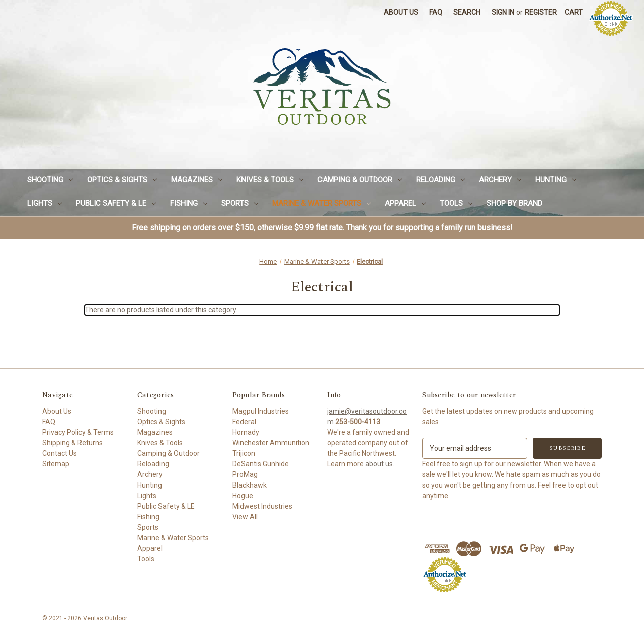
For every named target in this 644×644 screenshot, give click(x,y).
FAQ (436, 12)
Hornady (246, 432)
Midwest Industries (262, 506)
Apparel (405, 203)
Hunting (556, 180)
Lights (45, 203)
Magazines (197, 180)
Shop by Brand (514, 203)
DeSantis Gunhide (261, 464)
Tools (456, 203)
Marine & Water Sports (321, 203)
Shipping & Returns (72, 443)
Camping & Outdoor (360, 180)
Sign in (503, 12)
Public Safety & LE (116, 203)
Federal (244, 422)
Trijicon (244, 453)
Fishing (189, 203)
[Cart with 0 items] (574, 12)
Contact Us (60, 453)
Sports (240, 203)
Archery (500, 180)
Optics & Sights (122, 180)
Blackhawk (250, 485)
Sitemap (56, 464)
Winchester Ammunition (271, 443)
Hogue (243, 496)
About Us (401, 12)
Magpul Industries (261, 411)
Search (467, 12)
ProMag (245, 474)
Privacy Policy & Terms (78, 432)
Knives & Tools (270, 180)
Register (541, 12)
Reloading (440, 180)
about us (379, 464)
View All (245, 517)
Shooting (50, 180)
